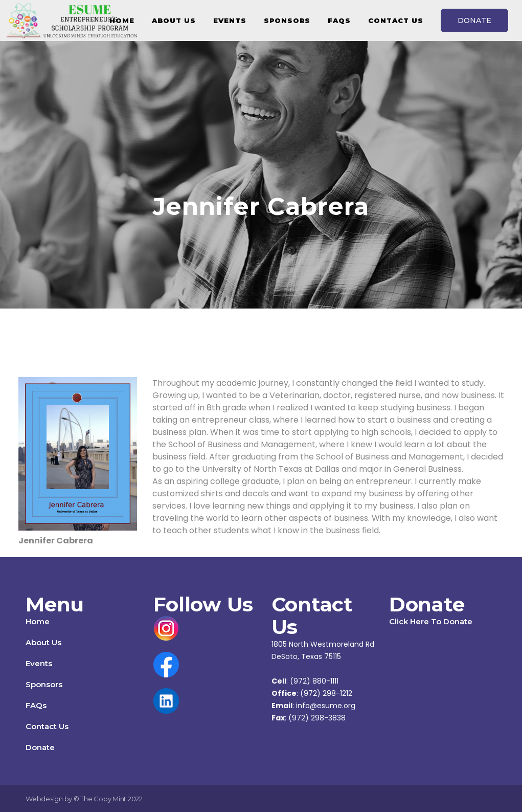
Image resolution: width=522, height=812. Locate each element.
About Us (43, 642)
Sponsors (44, 684)
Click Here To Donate (431, 621)
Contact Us (47, 726)
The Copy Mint (104, 799)
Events (39, 663)
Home (38, 621)
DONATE (474, 20)
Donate (40, 747)
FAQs (36, 705)
